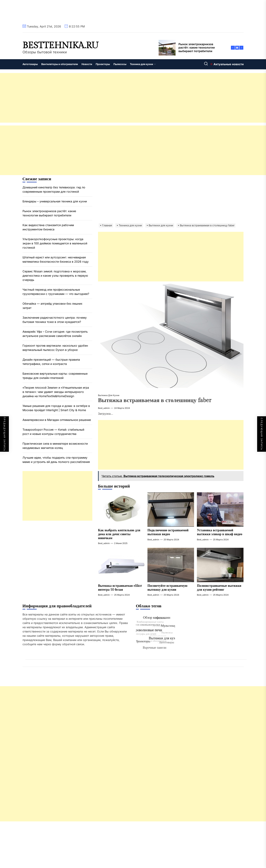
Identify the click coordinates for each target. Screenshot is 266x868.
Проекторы (103, 64)
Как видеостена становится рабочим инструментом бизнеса (48, 227)
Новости (87, 64)
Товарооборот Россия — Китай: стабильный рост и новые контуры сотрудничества (53, 432)
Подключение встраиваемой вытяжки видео (168, 532)
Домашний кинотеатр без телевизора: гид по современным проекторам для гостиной (54, 189)
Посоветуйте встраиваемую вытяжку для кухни (167, 588)
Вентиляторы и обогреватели (60, 64)
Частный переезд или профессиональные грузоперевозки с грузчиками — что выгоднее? (56, 292)
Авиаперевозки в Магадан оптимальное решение (57, 420)
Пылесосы (120, 64)
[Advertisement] (106, 98)
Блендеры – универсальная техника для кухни (55, 201)
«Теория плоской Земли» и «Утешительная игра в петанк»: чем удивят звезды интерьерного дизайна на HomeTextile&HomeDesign (56, 392)
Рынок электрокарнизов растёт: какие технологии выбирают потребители (49, 213)
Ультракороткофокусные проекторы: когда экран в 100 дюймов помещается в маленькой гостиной (55, 243)
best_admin (104, 408)
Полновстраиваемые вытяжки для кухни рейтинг (219, 588)
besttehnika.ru (61, 46)
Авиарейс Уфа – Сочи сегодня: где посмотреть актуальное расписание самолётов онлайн (55, 334)
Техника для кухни (143, 64)
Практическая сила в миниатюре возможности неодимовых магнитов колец (55, 446)
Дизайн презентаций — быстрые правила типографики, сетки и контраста (51, 362)
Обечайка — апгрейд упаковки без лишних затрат (52, 306)
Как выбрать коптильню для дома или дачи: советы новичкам (119, 534)
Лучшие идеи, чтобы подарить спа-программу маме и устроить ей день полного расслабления (56, 460)
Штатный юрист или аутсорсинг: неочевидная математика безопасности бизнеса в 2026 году (56, 259)
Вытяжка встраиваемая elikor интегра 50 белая (120, 588)
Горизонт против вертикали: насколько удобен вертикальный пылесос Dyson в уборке (55, 348)
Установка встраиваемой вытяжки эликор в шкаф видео (220, 532)
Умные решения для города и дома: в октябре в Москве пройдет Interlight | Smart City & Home (56, 408)
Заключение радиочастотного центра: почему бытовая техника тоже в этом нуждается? (55, 320)
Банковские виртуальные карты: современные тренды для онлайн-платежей (55, 376)
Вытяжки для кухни (109, 395)
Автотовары (30, 64)
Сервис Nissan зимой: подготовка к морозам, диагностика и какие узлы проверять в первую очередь (55, 276)
